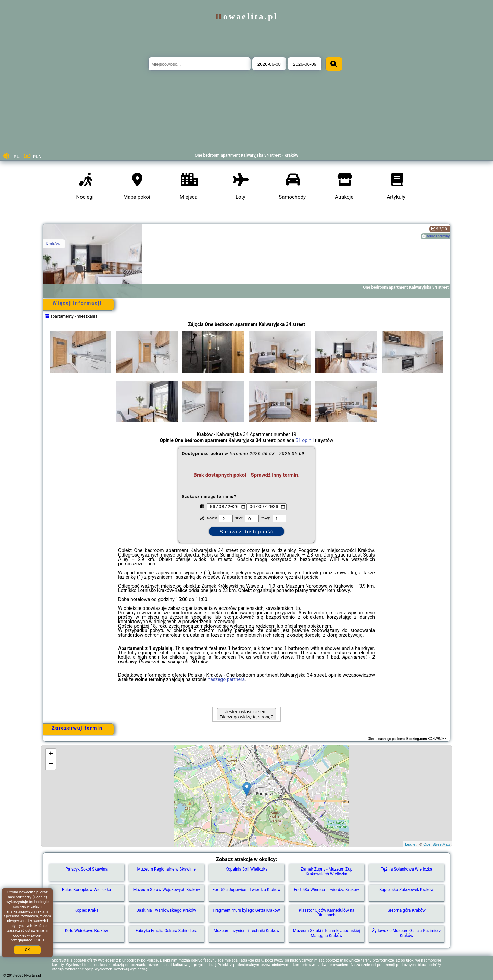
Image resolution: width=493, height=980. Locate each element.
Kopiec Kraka (87, 910)
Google (40, 897)
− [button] (51, 765)
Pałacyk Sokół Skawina (86, 869)
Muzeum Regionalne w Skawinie (167, 869)
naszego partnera (226, 679)
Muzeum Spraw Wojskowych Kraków (167, 890)
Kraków (53, 244)
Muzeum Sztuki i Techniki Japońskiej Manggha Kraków (327, 933)
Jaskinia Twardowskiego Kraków (166, 910)
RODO (39, 940)
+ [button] (51, 754)
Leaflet (411, 844)
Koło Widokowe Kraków (87, 931)
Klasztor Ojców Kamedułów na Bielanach (326, 913)
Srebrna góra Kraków (407, 910)
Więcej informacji (77, 303)
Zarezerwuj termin (77, 728)
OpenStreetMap (437, 844)
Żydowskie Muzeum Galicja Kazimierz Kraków (407, 933)
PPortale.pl (33, 975)
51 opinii (305, 440)
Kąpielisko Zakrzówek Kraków (407, 890)
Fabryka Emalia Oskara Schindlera (167, 931)
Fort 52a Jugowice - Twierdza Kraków (246, 890)
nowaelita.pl (246, 17)
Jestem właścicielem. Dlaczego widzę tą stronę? (246, 714)
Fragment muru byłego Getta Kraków (246, 910)
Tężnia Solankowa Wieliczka (406, 869)
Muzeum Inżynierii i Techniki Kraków (247, 931)
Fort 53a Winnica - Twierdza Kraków (327, 890)
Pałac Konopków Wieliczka (86, 890)
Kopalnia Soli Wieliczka (247, 869)
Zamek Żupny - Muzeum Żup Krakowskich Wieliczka (327, 872)
